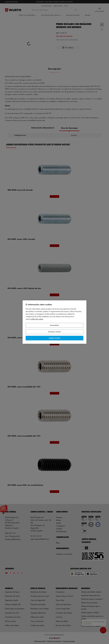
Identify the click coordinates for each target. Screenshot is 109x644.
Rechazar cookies (55, 332)
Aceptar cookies (54, 338)
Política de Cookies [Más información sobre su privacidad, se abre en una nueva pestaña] (37, 319)
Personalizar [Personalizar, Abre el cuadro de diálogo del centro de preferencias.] (54, 325)
